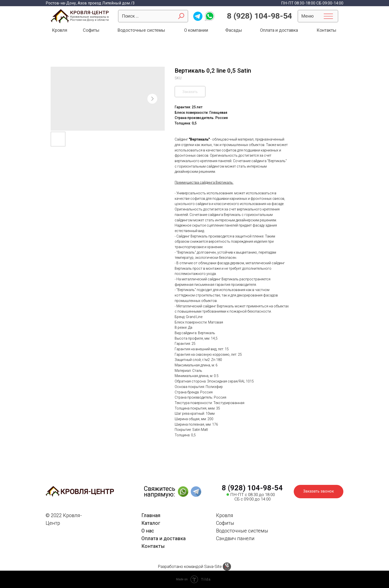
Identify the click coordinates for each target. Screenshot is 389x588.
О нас (148, 531)
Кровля (225, 515)
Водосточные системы (242, 531)
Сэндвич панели (235, 538)
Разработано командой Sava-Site (190, 566)
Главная (151, 515)
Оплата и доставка (163, 538)
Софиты (225, 523)
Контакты (153, 546)
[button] (319, 492)
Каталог (151, 523)
